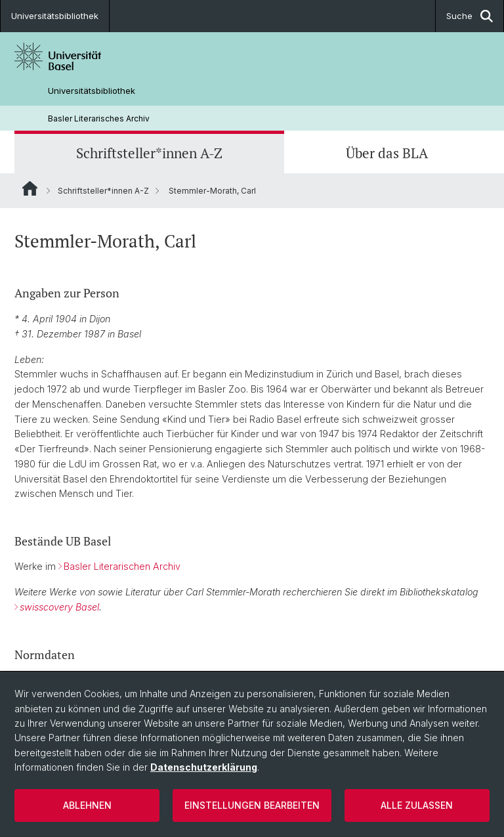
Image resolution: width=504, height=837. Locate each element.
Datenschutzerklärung (204, 767)
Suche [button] (470, 16)
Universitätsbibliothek (55, 16)
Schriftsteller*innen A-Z (149, 153)
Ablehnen (87, 805)
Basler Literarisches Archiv (99, 118)
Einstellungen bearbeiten (252, 805)
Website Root (30, 188)
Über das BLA (387, 153)
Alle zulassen (417, 805)
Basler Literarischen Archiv (122, 567)
